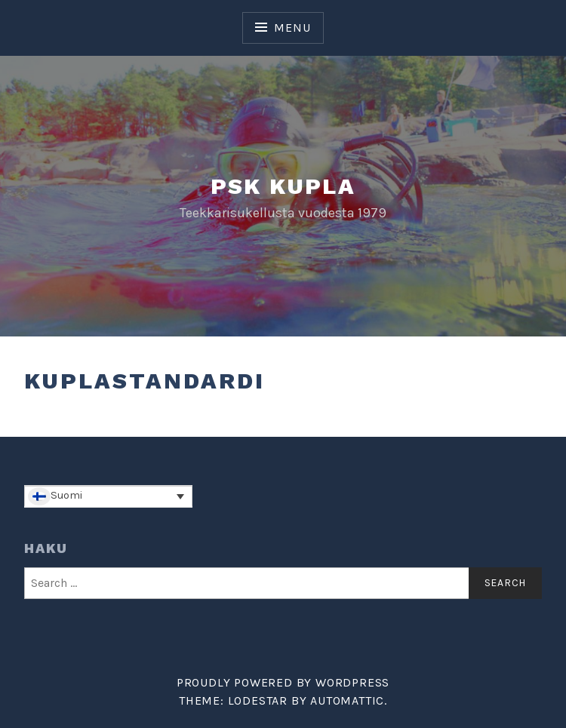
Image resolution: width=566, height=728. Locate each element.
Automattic (347, 700)
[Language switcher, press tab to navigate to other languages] (108, 496)
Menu (292, 28)
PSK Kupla (283, 186)
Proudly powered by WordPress (283, 682)
